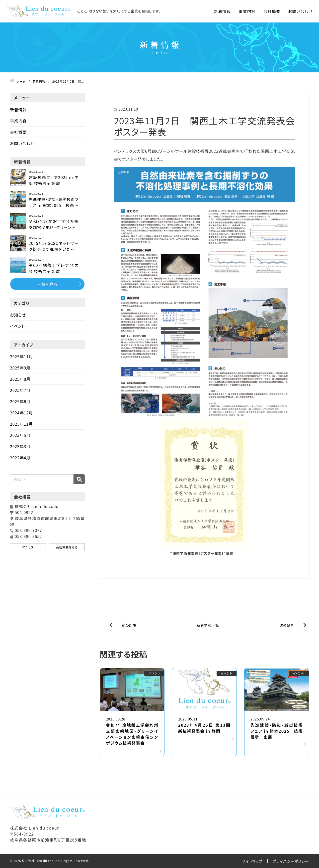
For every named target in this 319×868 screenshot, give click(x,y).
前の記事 (129, 625)
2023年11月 (21, 424)
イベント (17, 326)
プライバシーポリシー (291, 861)
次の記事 (287, 625)
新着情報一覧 (208, 625)
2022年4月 (20, 458)
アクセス (28, 547)
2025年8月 (20, 379)
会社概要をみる (67, 547)
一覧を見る (47, 284)
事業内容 (247, 11)
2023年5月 (20, 435)
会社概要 (272, 11)
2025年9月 (20, 368)
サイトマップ (252, 861)
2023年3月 (20, 446)
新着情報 (222, 11)
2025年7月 (20, 390)
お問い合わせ (300, 11)
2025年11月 (21, 356)
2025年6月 (20, 401)
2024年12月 (21, 413)
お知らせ (18, 315)
